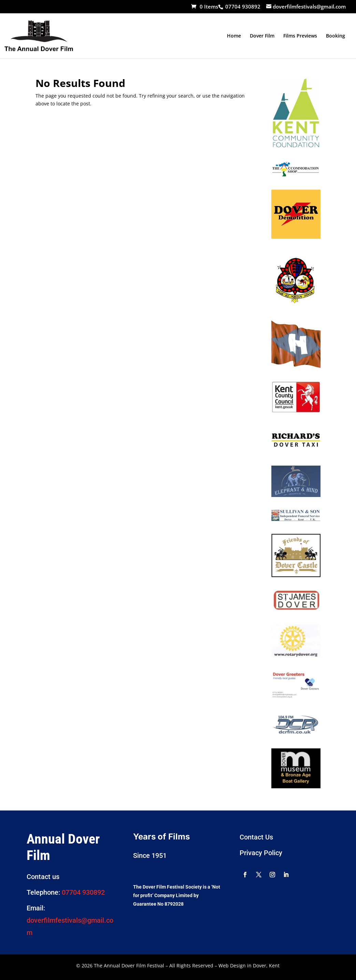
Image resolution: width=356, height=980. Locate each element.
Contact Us (256, 837)
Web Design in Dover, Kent (249, 966)
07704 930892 (83, 892)
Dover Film (262, 36)
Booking (336, 36)
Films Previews (300, 36)
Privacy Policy (261, 853)
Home (234, 36)
